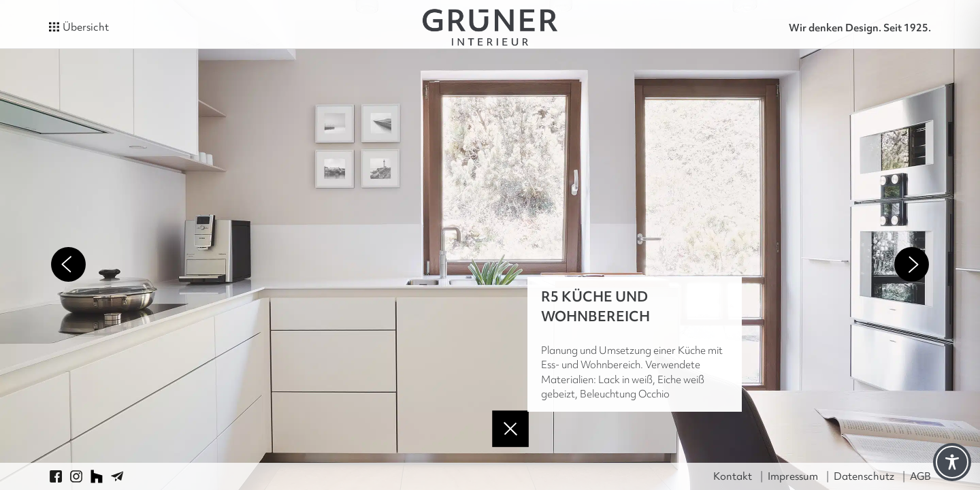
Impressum (793, 476)
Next (912, 264)
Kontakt (733, 476)
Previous (68, 264)
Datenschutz (864, 476)
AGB (920, 476)
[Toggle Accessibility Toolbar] (952, 462)
